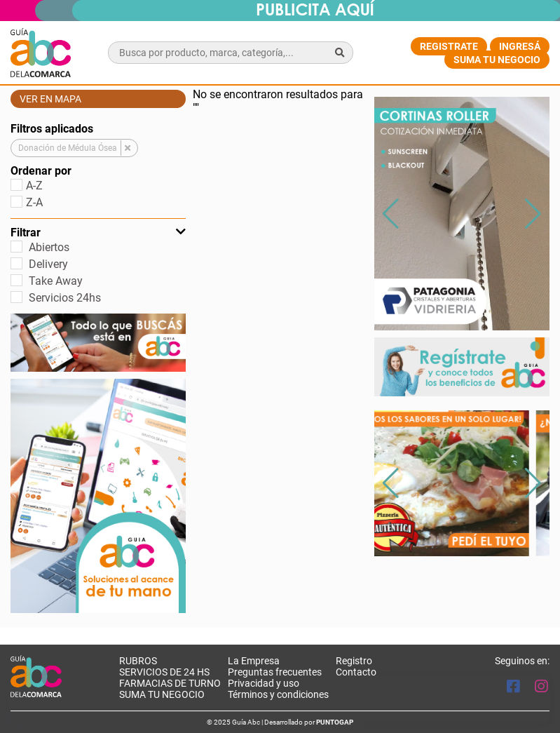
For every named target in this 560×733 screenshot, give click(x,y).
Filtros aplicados (52, 129)
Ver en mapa (50, 99)
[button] (533, 214)
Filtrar (98, 233)
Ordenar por (41, 171)
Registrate (449, 46)
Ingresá (520, 46)
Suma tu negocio (497, 60)
